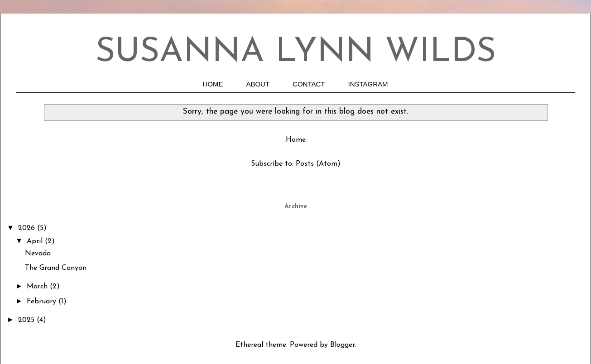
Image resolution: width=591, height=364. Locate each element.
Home (296, 140)
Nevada (38, 254)
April (36, 241)
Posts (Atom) (318, 164)
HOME (213, 84)
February (43, 302)
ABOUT (258, 84)
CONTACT (309, 84)
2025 (27, 320)
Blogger (342, 345)
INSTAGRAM (368, 84)
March (38, 287)
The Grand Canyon (56, 268)
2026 (28, 228)
